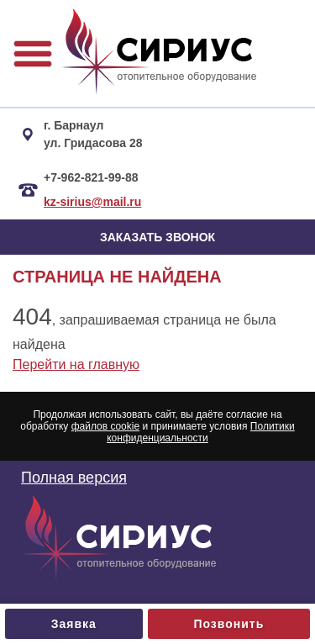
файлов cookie (105, 426)
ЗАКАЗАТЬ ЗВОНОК (157, 237)
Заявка (74, 624)
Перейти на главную (76, 364)
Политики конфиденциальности (201, 432)
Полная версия (74, 478)
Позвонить (228, 624)
